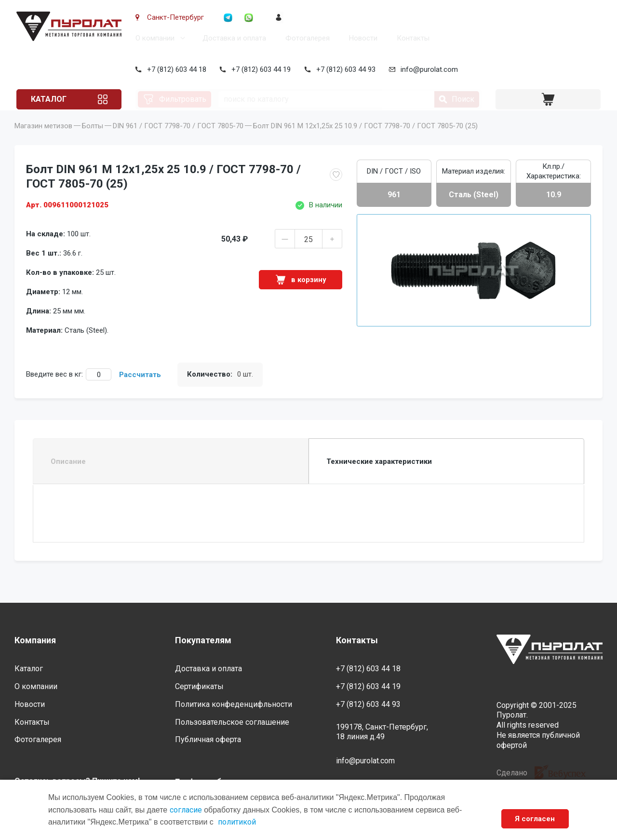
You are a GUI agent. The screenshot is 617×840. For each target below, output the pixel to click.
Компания (35, 640)
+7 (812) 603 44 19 (260, 69)
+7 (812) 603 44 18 (175, 69)
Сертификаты (199, 686)
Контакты (411, 38)
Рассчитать (140, 388)
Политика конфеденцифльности (234, 704)
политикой (237, 822)
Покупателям (203, 640)
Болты (93, 139)
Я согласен (535, 819)
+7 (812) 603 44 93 (344, 69)
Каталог (51, 99)
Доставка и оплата (232, 38)
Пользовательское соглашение (232, 722)
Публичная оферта (208, 739)
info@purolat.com (428, 69)
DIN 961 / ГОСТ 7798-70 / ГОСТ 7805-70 (178, 139)
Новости (361, 38)
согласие (186, 810)
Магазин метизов (43, 139)
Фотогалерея (306, 38)
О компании (153, 38)
